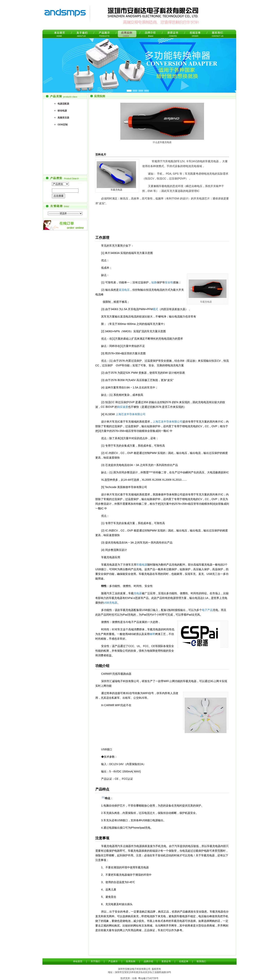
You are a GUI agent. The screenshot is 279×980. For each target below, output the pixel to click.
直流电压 (124, 290)
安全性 (169, 282)
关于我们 (95, 961)
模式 (155, 309)
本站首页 (78, 961)
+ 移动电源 (61, 111)
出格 (134, 978)
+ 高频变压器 (62, 118)
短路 (154, 282)
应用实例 (131, 961)
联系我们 (201, 961)
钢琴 (152, 634)
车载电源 (142, 565)
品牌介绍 (148, 961)
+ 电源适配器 (62, 104)
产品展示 (113, 961)
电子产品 (207, 610)
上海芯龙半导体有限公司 (131, 414)
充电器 (138, 593)
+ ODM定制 (61, 125)
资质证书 (166, 961)
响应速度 (123, 407)
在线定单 (184, 961)
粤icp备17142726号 (148, 978)
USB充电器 (110, 603)
